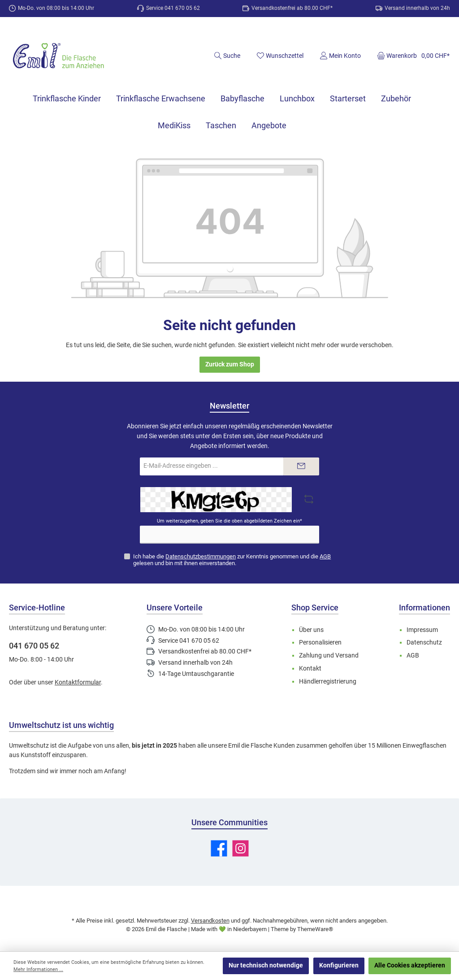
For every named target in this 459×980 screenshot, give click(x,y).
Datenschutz (424, 642)
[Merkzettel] (280, 56)
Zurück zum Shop (230, 364)
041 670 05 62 (34, 646)
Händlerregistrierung (328, 682)
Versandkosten (210, 921)
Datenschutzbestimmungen (201, 556)
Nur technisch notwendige (266, 965)
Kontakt (310, 669)
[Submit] (301, 466)
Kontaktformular (78, 682)
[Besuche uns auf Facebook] (219, 848)
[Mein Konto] (340, 56)
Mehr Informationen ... (38, 969)
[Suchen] (227, 56)
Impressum (422, 630)
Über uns (311, 630)
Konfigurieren (339, 965)
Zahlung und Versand (329, 656)
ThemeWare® (315, 929)
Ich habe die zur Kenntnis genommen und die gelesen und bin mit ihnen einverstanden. (232, 560)
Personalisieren (320, 642)
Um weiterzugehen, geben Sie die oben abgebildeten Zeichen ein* (229, 521)
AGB (325, 556)
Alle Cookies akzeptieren (410, 965)
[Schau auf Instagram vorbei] (240, 848)
